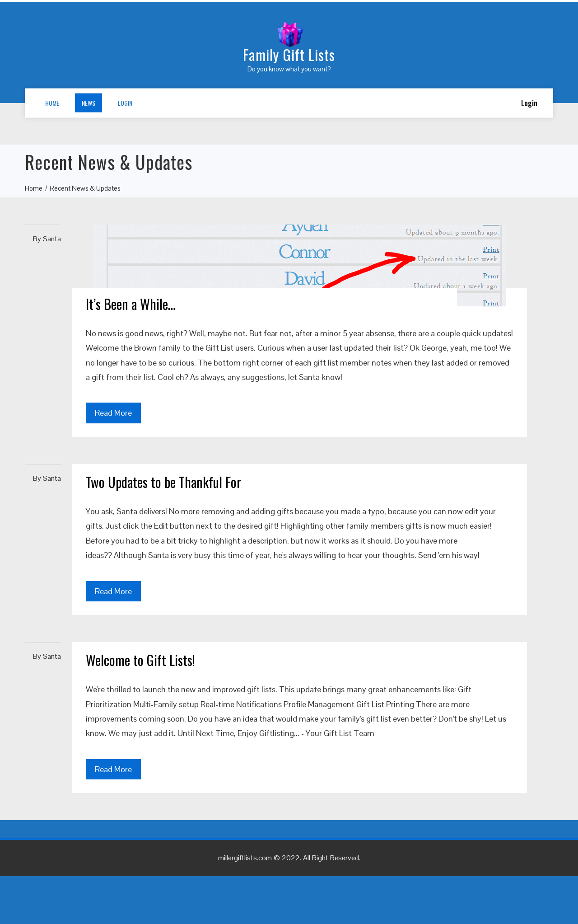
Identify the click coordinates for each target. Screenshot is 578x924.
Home (52, 103)
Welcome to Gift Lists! (140, 660)
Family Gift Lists (289, 54)
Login (125, 103)
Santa (52, 239)
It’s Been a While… (131, 304)
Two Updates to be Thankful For (163, 482)
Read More (113, 413)
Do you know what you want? (289, 69)
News (89, 103)
